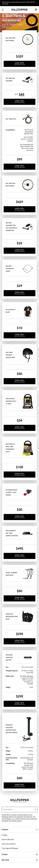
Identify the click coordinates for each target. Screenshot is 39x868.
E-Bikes (4, 835)
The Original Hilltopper (10, 848)
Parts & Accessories (9, 844)
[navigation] (3, 10)
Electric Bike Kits (8, 840)
